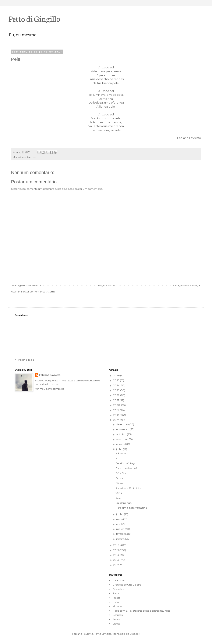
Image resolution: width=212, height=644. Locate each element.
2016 (116, 545)
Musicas (117, 606)
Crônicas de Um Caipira (127, 585)
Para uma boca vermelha (131, 508)
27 (117, 458)
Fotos (116, 593)
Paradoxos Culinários (128, 488)
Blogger (135, 634)
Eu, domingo (123, 503)
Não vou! (121, 453)
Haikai (116, 602)
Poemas (31, 157)
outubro (122, 434)
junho (120, 514)
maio (120, 519)
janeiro (121, 539)
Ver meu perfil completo (50, 389)
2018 (116, 415)
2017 (116, 420)
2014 (116, 555)
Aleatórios (119, 580)
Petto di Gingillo (34, 18)
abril (119, 524)
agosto (121, 444)
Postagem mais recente (26, 285)
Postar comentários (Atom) (38, 292)
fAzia (119, 493)
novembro (123, 429)
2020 (117, 405)
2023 (117, 390)
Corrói (119, 478)
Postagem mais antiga (186, 285)
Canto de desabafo (127, 468)
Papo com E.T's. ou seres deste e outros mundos (141, 611)
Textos (116, 619)
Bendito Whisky (125, 463)
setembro (122, 439)
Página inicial (106, 285)
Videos (116, 624)
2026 (117, 375)
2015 (116, 550)
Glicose (120, 483)
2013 (116, 560)
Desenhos (118, 589)
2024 (117, 385)
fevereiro (122, 534)
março (121, 529)
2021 (116, 400)
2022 (117, 395)
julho (120, 449)
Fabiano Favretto (50, 375)
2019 (116, 410)
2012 (116, 565)
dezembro (123, 424)
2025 (117, 380)
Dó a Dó (121, 473)
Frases (116, 598)
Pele (118, 498)
